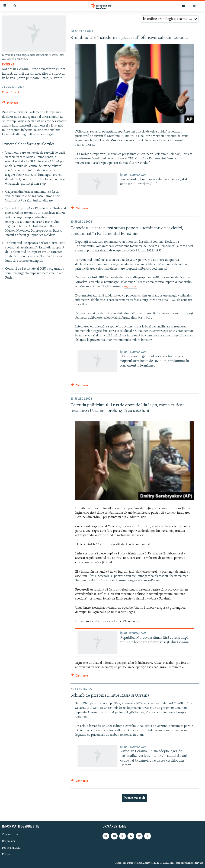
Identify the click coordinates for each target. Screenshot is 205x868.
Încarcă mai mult (134, 798)
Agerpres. (130, 287)
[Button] (10, 103)
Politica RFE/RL (11, 848)
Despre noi (9, 841)
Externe (8, 65)
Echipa (6, 855)
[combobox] (170, 19)
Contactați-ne (10, 835)
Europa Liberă (11, 93)
